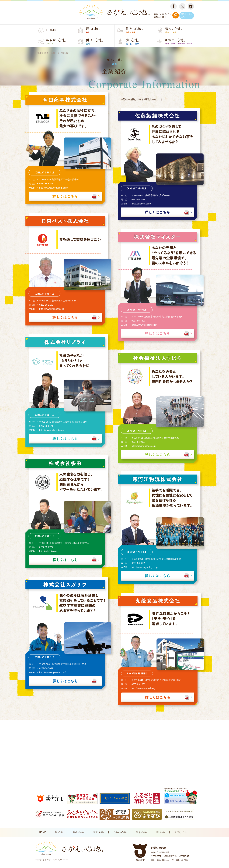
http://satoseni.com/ (141, 204)
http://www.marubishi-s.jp (144, 688)
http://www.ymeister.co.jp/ (144, 325)
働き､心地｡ (142, 832)
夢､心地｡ (161, 832)
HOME (42, 832)
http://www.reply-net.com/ (52, 430)
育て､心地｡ (99, 832)
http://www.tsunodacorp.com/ (54, 188)
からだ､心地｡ (120, 832)
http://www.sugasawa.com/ (52, 672)
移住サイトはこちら (187, 15)
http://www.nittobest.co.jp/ (52, 309)
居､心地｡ (59, 832)
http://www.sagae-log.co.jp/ (145, 567)
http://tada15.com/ (48, 551)
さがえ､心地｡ (181, 832)
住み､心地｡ (79, 832)
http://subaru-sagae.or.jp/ (144, 446)
